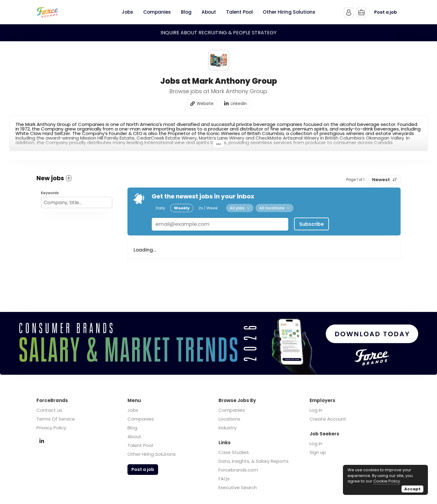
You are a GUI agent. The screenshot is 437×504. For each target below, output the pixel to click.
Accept (412, 489)
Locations (229, 419)
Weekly (182, 208)
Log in (316, 410)
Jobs (133, 410)
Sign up (318, 452)
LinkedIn (42, 441)
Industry (227, 428)
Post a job (386, 12)
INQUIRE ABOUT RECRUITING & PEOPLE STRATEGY (218, 33)
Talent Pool (140, 445)
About (134, 436)
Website (205, 104)
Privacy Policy (51, 428)
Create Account (328, 419)
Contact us (49, 410)
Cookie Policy (387, 481)
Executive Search (238, 487)
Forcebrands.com (238, 470)
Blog (132, 428)
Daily (160, 208)
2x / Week (208, 208)
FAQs (224, 479)
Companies (141, 419)
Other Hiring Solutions (152, 454)
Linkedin (239, 104)
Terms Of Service (56, 419)
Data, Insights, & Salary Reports (254, 461)
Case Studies (234, 452)
